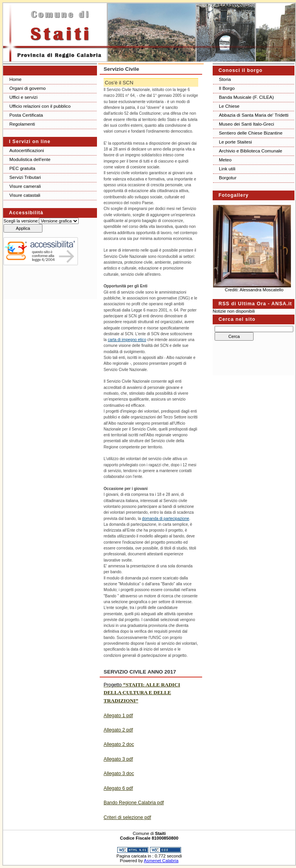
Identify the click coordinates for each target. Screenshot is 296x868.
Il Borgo (227, 88)
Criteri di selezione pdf (127, 817)
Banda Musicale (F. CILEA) (246, 97)
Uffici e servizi (23, 97)
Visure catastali (25, 195)
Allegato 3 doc (119, 773)
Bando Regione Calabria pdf (134, 803)
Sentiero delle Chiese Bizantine (251, 133)
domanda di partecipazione (166, 519)
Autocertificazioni (27, 150)
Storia (225, 79)
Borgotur (228, 178)
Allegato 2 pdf (118, 730)
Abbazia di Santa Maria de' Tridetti (254, 115)
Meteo (225, 160)
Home (15, 79)
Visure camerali (25, 186)
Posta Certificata (26, 115)
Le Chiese (229, 106)
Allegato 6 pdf (118, 788)
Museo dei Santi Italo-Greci (247, 124)
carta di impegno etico (127, 340)
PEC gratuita (22, 168)
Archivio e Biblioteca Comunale (251, 151)
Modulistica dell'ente (30, 159)
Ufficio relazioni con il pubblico (40, 106)
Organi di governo (27, 88)
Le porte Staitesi (235, 142)
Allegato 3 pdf (118, 759)
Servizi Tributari (25, 177)
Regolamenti (22, 124)
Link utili (227, 169)
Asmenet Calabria (161, 861)
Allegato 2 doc (119, 744)
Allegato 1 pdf (118, 716)
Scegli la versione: (21, 221)
